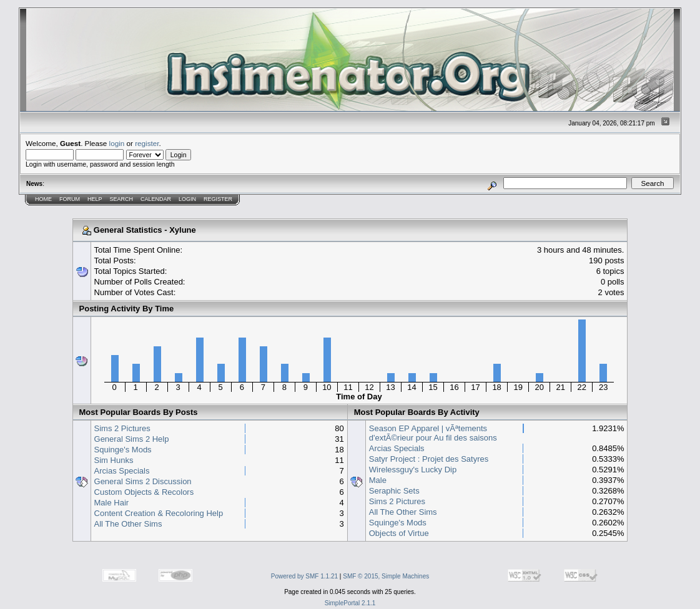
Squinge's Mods (123, 450)
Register (218, 199)
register (147, 143)
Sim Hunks (114, 460)
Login (187, 199)
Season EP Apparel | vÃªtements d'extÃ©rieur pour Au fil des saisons (433, 433)
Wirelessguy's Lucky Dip (413, 470)
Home (43, 199)
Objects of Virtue (399, 533)
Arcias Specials (122, 471)
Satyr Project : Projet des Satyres (429, 459)
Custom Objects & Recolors (144, 492)
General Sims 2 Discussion (143, 481)
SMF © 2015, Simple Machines (386, 576)
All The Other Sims (128, 524)
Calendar (156, 199)
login (117, 143)
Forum (70, 199)
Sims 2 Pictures (122, 428)
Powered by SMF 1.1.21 (304, 576)
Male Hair (112, 503)
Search (122, 199)
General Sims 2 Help (132, 439)
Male (378, 480)
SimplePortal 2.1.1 (350, 603)
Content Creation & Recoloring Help (159, 513)
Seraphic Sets (394, 491)
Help (95, 199)
